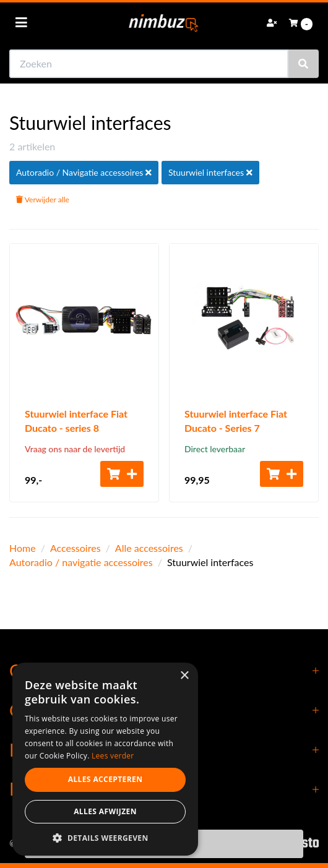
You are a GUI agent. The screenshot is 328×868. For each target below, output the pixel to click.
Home (23, 548)
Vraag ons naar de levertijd (75, 449)
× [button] (184, 676)
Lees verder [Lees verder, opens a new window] (113, 756)
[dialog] (105, 759)
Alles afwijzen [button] (105, 811)
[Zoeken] (303, 64)
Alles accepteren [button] (106, 779)
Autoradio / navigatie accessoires (81, 562)
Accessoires (76, 548)
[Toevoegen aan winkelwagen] (122, 474)
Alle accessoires (149, 548)
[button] (105, 837)
